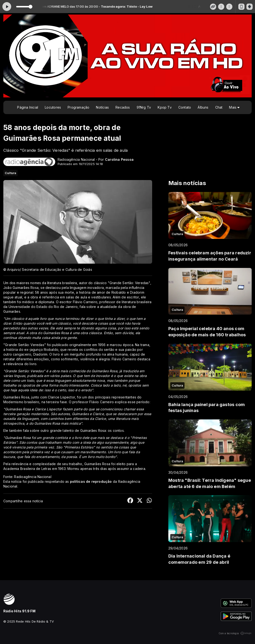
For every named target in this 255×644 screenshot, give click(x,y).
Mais (234, 107)
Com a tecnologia (235, 633)
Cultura (10, 173)
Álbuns (203, 107)
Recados (123, 107)
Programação (78, 107)
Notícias (102, 107)
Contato (185, 107)
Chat (219, 107)
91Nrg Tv (144, 107)
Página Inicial (28, 107)
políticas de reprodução (91, 481)
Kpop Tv (165, 107)
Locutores (53, 107)
